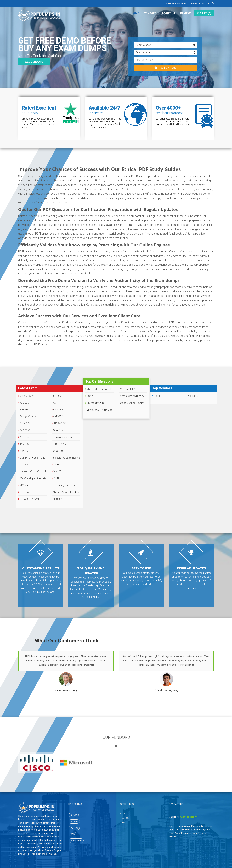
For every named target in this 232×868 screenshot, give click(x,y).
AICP (55, 403)
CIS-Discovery (26, 492)
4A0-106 (23, 444)
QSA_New (58, 430)
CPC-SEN (24, 465)
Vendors (150, 13)
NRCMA (23, 485)
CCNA (89, 396)
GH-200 (56, 471)
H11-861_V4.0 (60, 423)
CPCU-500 (58, 451)
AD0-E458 (24, 437)
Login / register (200, 3)
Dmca (123, 823)
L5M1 (55, 478)
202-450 (23, 451)
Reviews (186, 13)
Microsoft (192, 396)
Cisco (156, 396)
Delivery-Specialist (62, 437)
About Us (168, 13)
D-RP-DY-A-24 (60, 444)
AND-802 (57, 416)
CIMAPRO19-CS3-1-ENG (32, 458)
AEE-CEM (24, 403)
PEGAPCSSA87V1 (29, 499)
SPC (73, 834)
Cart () (204, 13)
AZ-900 (74, 821)
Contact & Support (176, 3)
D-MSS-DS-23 (26, 396)
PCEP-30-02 (76, 841)
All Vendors (126, 814)
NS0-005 (57, 499)
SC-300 (56, 396)
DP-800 (56, 465)
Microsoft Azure (95, 403)
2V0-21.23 (24, 430)
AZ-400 (74, 828)
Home (135, 13)
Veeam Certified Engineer (133, 396)
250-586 (23, 410)
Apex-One (58, 410)
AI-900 (74, 815)
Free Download (165, 68)
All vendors (34, 62)
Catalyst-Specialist (29, 416)
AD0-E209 (24, 423)
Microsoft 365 (127, 389)
